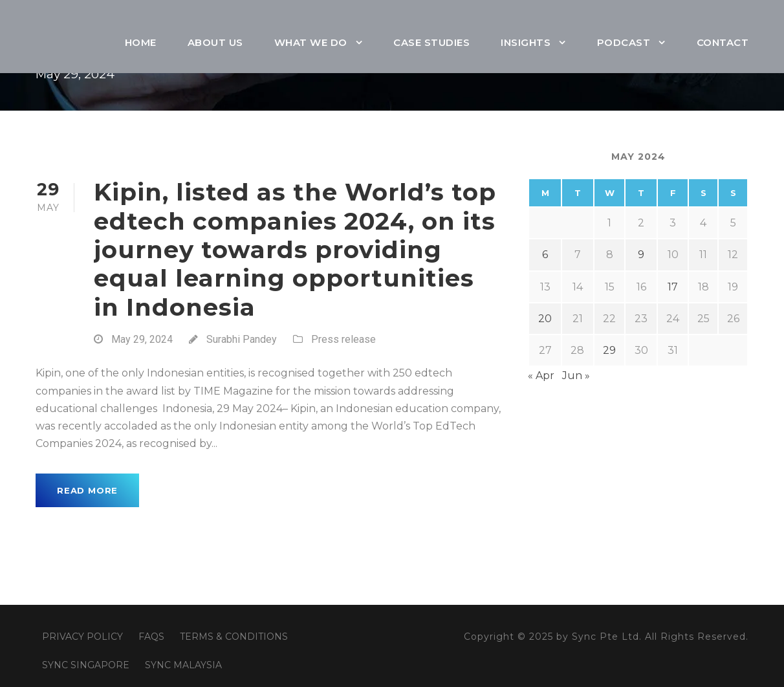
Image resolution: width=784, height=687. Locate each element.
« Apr (541, 376)
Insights (526, 42)
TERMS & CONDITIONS (234, 637)
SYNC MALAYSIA (183, 665)
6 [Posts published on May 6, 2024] (545, 255)
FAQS (151, 637)
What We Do (311, 42)
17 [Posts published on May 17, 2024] (673, 287)
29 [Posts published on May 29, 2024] (609, 350)
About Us (215, 42)
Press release (343, 339)
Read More (87, 490)
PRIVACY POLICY (82, 637)
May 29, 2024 (142, 339)
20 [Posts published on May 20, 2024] (545, 319)
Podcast (624, 42)
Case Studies (431, 42)
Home (141, 42)
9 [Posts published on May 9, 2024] (641, 255)
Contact (723, 42)
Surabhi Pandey (242, 339)
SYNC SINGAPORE (86, 665)
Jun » (576, 376)
